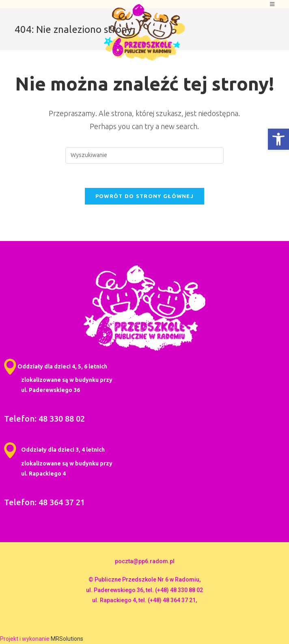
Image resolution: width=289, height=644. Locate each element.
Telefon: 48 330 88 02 (44, 419)
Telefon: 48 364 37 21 (44, 502)
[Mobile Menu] (272, 4)
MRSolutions (67, 639)
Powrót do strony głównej (144, 196)
